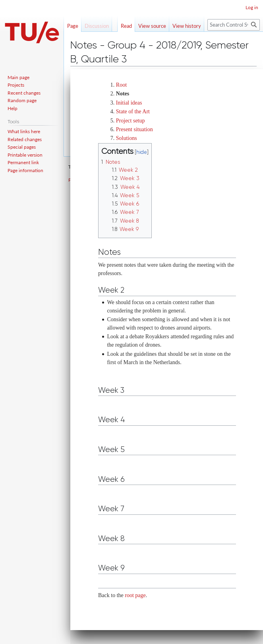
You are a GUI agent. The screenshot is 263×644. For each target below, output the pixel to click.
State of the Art (133, 112)
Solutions (127, 138)
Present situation (134, 129)
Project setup (131, 121)
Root (121, 85)
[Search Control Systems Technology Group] (234, 25)
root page (135, 595)
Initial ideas (129, 103)
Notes (123, 94)
